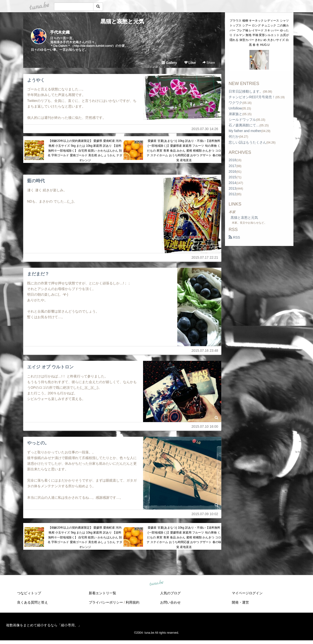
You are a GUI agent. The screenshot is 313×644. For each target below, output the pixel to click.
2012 (232, 194)
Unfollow (235, 108)
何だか (234, 136)
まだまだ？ (38, 274)
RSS (234, 237)
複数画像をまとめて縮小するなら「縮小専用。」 (44, 625)
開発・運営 (240, 602)
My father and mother (245, 131)
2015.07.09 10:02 (205, 514)
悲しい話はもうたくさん (247, 142)
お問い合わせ (170, 602)
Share (209, 63)
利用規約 (133, 602)
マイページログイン (247, 593)
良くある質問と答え (33, 602)
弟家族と (235, 114)
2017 (232, 166)
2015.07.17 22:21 (205, 257)
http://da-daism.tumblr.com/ (93, 46)
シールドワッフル (242, 120)
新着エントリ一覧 (102, 593)
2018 (232, 160)
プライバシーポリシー (106, 602)
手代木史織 (60, 32)
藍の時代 (36, 181)
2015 (232, 177)
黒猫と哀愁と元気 (122, 21)
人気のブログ (170, 593)
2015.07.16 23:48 (205, 351)
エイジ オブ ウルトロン (50, 367)
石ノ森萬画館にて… (244, 125)
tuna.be (156, 583)
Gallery (169, 63)
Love (190, 63)
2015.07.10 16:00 (205, 426)
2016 (232, 171)
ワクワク (235, 103)
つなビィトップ (29, 593)
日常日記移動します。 (246, 91)
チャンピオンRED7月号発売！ (252, 97)
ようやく (36, 80)
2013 (232, 188)
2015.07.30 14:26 (205, 129)
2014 (232, 183)
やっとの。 (38, 443)
